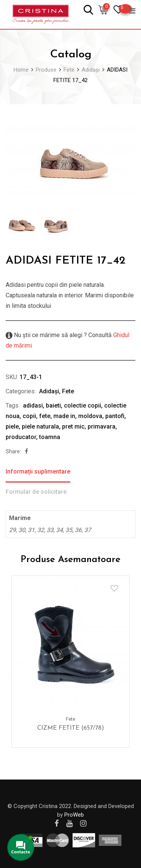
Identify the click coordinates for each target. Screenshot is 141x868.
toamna (50, 437)
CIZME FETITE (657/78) (71, 728)
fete (45, 416)
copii (29, 416)
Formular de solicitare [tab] (36, 492)
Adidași (49, 391)
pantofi (115, 416)
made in (64, 416)
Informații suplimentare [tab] (38, 471)
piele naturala (40, 427)
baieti (53, 406)
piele (12, 427)
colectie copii (83, 406)
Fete (68, 391)
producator (21, 437)
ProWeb (74, 815)
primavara (102, 427)
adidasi (33, 406)
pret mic (73, 427)
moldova (90, 416)
